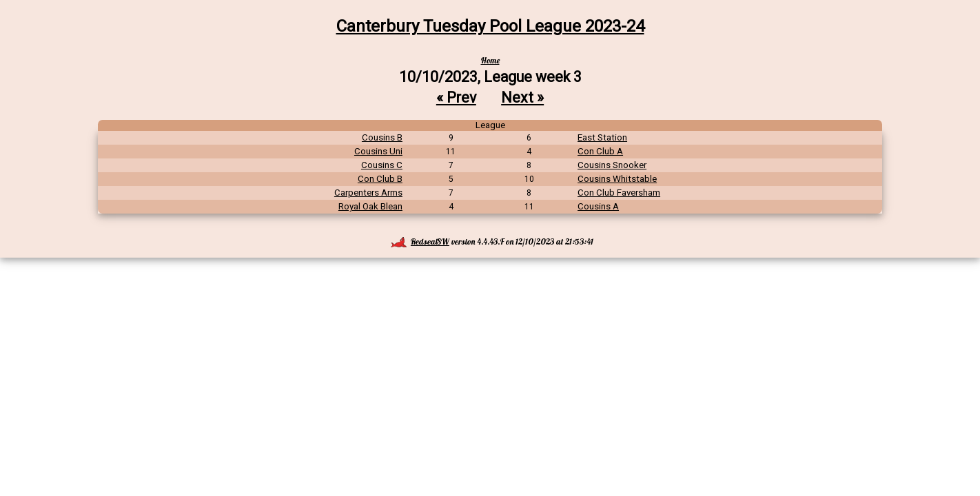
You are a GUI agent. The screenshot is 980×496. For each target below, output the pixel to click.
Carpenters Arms (368, 193)
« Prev (456, 97)
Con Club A (600, 151)
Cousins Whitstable (617, 179)
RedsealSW (420, 241)
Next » (522, 97)
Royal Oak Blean (370, 206)
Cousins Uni (378, 151)
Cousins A (598, 206)
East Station (602, 137)
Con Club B (380, 179)
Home (490, 60)
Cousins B (382, 137)
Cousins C (382, 165)
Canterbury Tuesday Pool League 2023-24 (490, 26)
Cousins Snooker (612, 165)
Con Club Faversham (619, 193)
